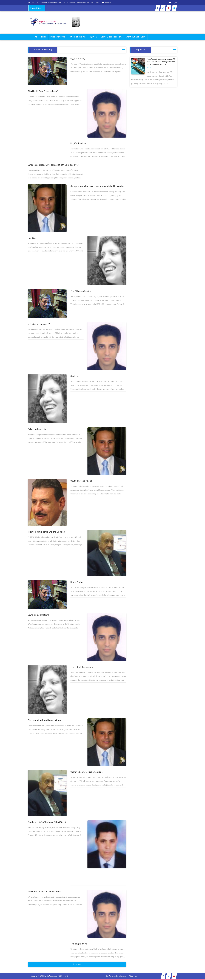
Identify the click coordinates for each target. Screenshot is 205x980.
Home (35, 37)
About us (133, 976)
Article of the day (78, 37)
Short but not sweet (136, 37)
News (44, 37)
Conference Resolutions (116, 976)
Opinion (93, 37)
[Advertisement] (193, 83)
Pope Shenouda (58, 37)
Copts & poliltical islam (111, 37)
